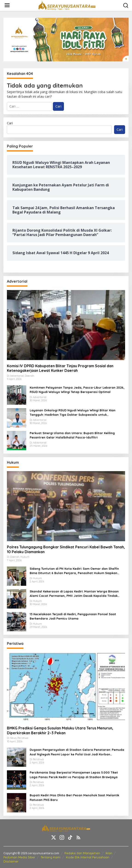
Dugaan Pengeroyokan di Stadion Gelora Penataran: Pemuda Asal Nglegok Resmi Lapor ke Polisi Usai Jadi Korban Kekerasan (77, 752)
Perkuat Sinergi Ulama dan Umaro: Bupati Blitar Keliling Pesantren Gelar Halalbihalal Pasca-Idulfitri (72, 435)
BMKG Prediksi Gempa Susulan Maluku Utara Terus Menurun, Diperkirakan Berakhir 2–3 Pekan (60, 730)
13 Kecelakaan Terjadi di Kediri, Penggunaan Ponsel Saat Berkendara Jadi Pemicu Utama (73, 616)
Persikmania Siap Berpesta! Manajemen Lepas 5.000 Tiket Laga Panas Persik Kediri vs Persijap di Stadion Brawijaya (74, 775)
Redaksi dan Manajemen (82, 853)
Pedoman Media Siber (19, 857)
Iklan (109, 853)
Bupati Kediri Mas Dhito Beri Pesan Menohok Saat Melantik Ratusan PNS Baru (74, 797)
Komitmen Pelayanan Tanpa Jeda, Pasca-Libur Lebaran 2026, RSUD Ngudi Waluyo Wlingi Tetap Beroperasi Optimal (77, 390)
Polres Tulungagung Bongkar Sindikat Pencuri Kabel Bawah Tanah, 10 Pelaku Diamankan (66, 549)
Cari (10, 123)
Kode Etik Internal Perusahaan (88, 857)
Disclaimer (11, 861)
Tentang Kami (51, 857)
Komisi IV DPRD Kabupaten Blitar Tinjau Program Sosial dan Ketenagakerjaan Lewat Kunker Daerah (60, 368)
